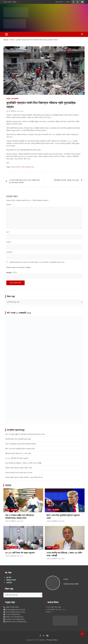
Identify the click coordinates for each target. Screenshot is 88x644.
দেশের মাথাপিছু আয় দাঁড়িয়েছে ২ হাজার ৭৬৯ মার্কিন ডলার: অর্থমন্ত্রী (23, 463)
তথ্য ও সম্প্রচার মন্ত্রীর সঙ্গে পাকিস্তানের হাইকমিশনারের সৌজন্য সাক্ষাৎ (25, 434)
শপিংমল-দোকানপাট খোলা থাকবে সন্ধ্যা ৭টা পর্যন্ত (19, 473)
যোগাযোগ (68, 2)
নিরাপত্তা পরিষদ (20, 167)
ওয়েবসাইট (9, 252)
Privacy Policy (52, 640)
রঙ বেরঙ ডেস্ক (19, 111)
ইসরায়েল (13, 167)
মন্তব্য (9, 205)
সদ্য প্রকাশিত (15, 99)
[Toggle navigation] (6, 34)
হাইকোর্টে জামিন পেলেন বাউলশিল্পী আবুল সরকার (18, 439)
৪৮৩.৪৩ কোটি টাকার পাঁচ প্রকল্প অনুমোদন (17, 458)
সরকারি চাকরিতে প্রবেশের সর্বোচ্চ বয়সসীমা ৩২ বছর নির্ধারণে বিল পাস (24, 477)
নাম (8, 232)
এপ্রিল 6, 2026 (10, 521)
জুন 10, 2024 (10, 111)
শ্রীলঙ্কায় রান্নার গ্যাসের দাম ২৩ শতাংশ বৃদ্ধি (18, 453)
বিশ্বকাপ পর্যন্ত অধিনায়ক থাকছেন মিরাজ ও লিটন (19, 468)
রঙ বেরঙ (42, 640)
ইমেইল (9, 242)
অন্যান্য (8, 99)
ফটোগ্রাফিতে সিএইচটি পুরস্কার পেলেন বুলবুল (66, 180)
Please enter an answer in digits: (19, 267)
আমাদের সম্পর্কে (59, 2)
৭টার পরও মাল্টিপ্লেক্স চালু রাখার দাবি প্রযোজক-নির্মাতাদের (21, 444)
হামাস (32, 167)
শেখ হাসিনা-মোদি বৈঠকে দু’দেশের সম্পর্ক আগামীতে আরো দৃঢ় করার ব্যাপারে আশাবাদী (24, 181)
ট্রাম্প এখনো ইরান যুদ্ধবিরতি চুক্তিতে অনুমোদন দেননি (20, 449)
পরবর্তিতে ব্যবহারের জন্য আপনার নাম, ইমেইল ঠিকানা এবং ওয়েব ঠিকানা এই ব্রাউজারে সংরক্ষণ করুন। (37, 262)
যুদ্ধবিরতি (28, 167)
